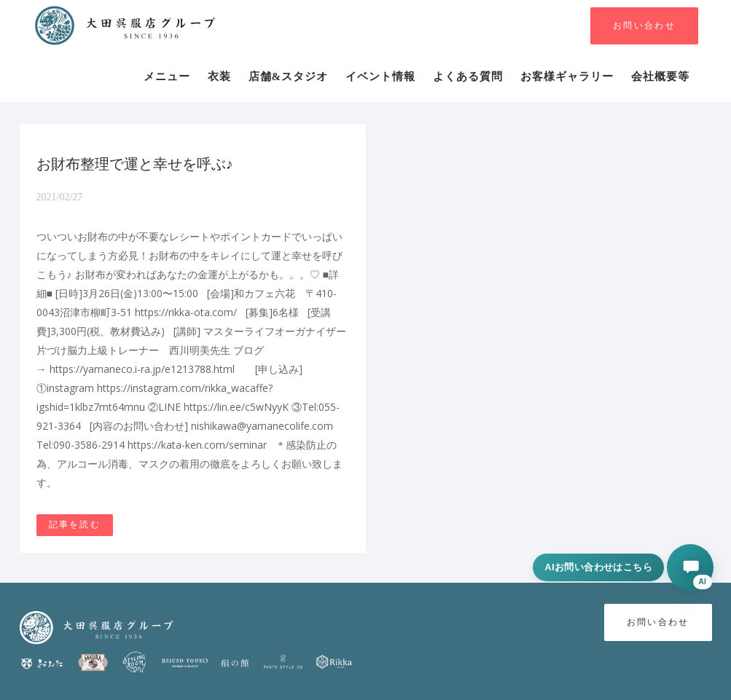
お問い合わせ (644, 26)
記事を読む (75, 525)
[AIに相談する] (690, 567)
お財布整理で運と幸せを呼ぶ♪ (135, 164)
